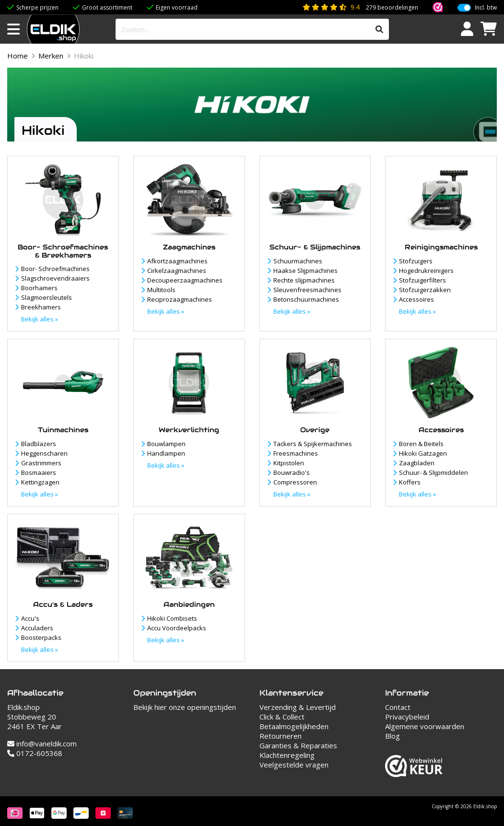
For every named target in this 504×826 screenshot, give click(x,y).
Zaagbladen (417, 463)
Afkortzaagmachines (177, 261)
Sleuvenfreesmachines (307, 290)
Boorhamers (39, 288)
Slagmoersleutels (47, 297)
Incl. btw (486, 8)
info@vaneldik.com (42, 743)
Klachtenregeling (287, 755)
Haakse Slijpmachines (305, 271)
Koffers (410, 482)
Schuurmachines (298, 261)
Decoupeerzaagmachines (185, 280)
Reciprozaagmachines (180, 299)
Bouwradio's (292, 472)
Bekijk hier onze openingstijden (185, 707)
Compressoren (295, 482)
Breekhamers (41, 307)
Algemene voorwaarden (425, 726)
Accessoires (416, 299)
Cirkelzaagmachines (177, 271)
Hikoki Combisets (172, 618)
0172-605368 (35, 753)
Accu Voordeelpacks (177, 628)
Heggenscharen (44, 453)
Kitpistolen (289, 463)
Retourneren (281, 736)
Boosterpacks (41, 637)
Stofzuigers (416, 261)
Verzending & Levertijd (298, 707)
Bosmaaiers (39, 472)
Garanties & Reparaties (298, 745)
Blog (393, 736)
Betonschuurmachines (306, 299)
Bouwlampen (166, 444)
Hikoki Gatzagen (423, 453)
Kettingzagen (40, 482)
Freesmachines (296, 453)
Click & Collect (282, 717)
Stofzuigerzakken (425, 290)
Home (18, 56)
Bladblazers (39, 444)
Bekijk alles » (40, 319)
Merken (51, 56)
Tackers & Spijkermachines (313, 444)
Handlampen (166, 453)
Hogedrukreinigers (426, 271)
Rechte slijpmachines (304, 280)
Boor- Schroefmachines (55, 269)
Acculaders (37, 628)
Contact (398, 707)
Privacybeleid (407, 717)
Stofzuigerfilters (422, 280)
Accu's (30, 618)
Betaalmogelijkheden (294, 726)
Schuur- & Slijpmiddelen (434, 472)
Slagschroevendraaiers (55, 278)
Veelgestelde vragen (294, 765)
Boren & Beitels (421, 444)
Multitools (161, 290)
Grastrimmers (41, 463)
